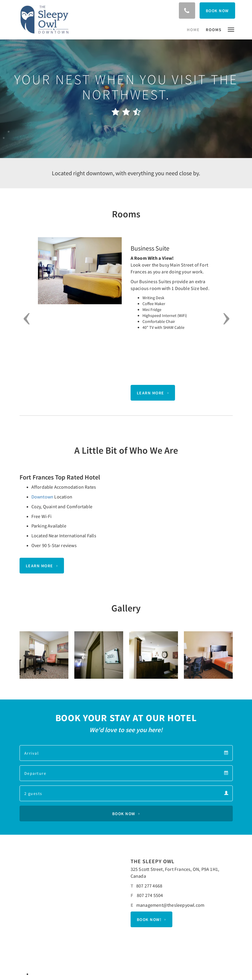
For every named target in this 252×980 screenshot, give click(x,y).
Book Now (124, 814)
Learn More (151, 393)
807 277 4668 (149, 886)
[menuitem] (195, 30)
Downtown (42, 497)
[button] (231, 29)
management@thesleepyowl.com (170, 905)
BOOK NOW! (149, 920)
